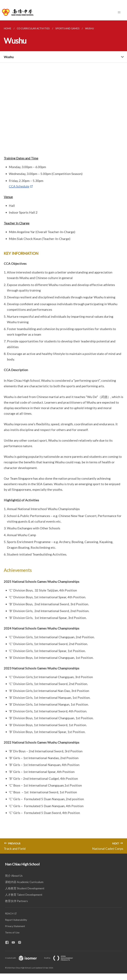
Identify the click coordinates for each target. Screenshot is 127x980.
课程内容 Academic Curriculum (24, 882)
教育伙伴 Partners (16, 901)
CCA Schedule (19, 186)
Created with (23, 958)
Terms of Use (12, 932)
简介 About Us (14, 876)
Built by (61, 958)
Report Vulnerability (16, 920)
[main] (63, 437)
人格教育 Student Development (25, 888)
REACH (9, 913)
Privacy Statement (15, 926)
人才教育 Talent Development (24, 895)
